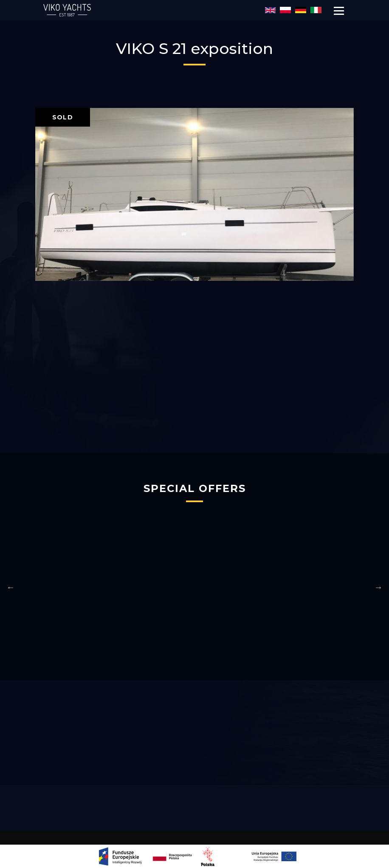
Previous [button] (11, 587)
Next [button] (378, 587)
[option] (194, 194)
